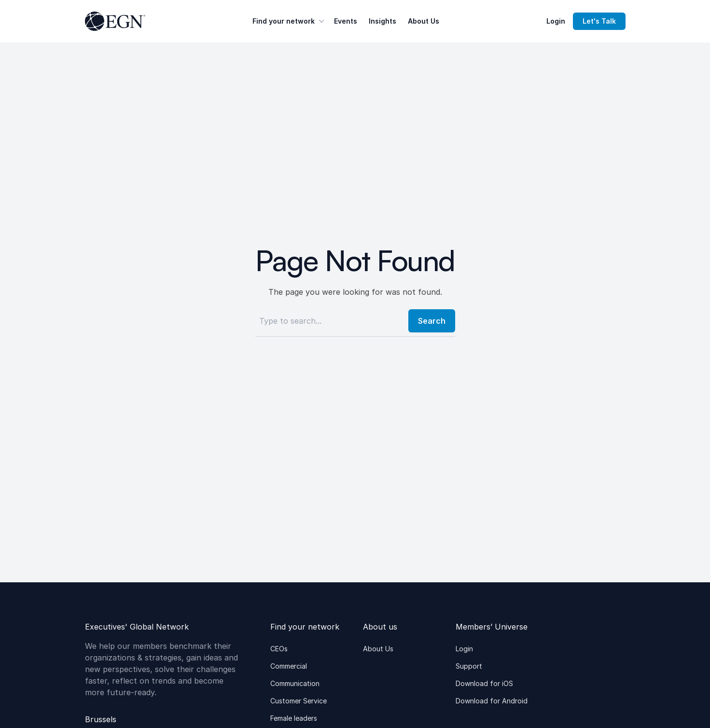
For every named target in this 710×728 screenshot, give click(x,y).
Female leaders (294, 718)
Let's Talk (599, 21)
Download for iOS (484, 683)
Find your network (289, 21)
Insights (383, 21)
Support (469, 666)
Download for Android (492, 701)
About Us (424, 21)
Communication (295, 683)
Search (432, 321)
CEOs (279, 649)
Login (556, 21)
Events (346, 21)
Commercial (289, 666)
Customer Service (299, 701)
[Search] (329, 321)
